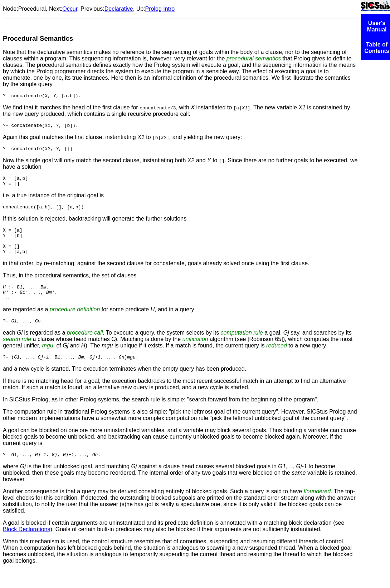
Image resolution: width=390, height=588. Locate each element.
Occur (70, 9)
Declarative (119, 9)
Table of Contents (377, 48)
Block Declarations (27, 547)
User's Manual (377, 26)
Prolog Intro (160, 9)
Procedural (32, 9)
